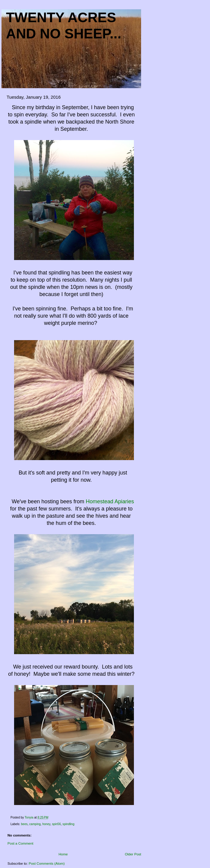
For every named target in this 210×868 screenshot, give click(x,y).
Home (63, 854)
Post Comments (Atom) (47, 864)
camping (35, 824)
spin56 (56, 824)
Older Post (133, 854)
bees (24, 824)
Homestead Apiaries (110, 501)
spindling (69, 824)
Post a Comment (20, 843)
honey (46, 824)
